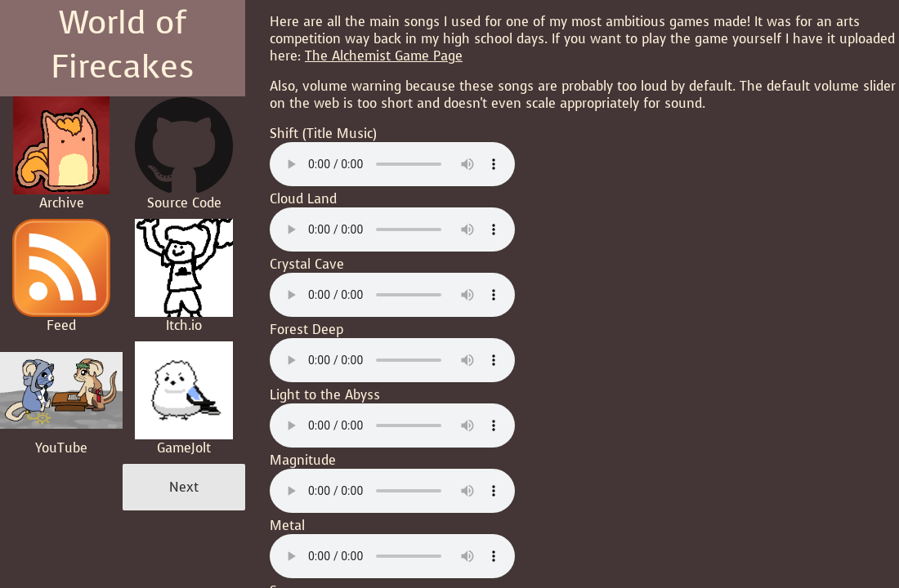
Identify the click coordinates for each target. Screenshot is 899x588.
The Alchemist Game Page (384, 56)
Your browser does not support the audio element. (392, 164)
